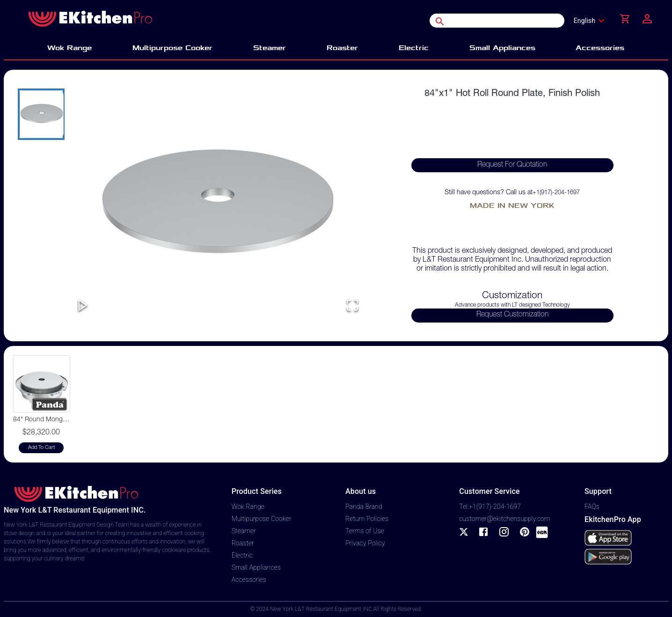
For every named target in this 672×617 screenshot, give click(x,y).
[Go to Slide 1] (41, 114)
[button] (218, 206)
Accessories (249, 580)
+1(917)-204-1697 (556, 193)
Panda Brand (364, 507)
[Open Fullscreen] (352, 306)
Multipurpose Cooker (262, 519)
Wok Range (248, 507)
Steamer (244, 531)
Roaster (243, 543)
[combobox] (592, 21)
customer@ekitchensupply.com (504, 519)
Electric (242, 555)
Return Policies (367, 519)
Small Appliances (256, 567)
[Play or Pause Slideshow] (83, 306)
